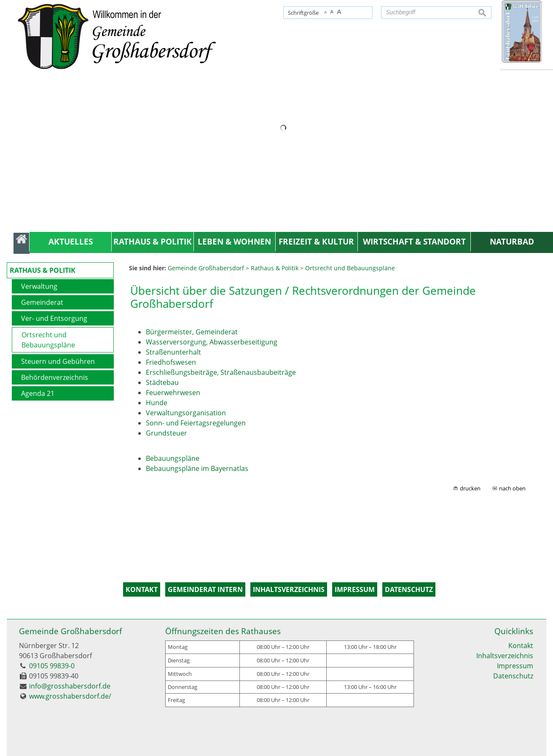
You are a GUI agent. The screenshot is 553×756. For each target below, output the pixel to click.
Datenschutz (513, 676)
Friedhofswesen (171, 362)
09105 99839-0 (52, 666)
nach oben (512, 488)
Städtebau (162, 382)
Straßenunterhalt (173, 352)
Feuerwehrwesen (173, 393)
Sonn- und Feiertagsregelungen (196, 423)
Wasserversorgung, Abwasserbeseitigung (212, 342)
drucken (470, 488)
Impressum (515, 666)
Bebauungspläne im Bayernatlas (197, 468)
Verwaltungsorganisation (186, 413)
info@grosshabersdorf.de (70, 686)
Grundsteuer (166, 433)
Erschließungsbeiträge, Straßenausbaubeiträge (221, 372)
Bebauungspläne (173, 458)
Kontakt (521, 646)
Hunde (157, 403)
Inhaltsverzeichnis (505, 656)
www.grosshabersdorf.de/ (70, 696)
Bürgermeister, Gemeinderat (192, 332)
